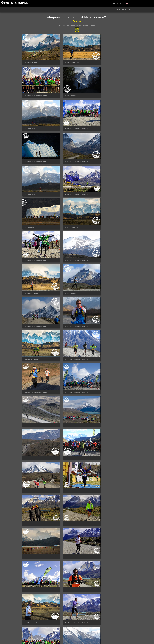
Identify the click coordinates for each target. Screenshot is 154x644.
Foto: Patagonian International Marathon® (91, 54)
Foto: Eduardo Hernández (31, 54)
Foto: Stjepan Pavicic (114, 54)
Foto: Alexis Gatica (57, 535)
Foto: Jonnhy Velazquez (58, 318)
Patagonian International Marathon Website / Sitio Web (77, 26)
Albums (120, 3)
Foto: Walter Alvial (85, 102)
